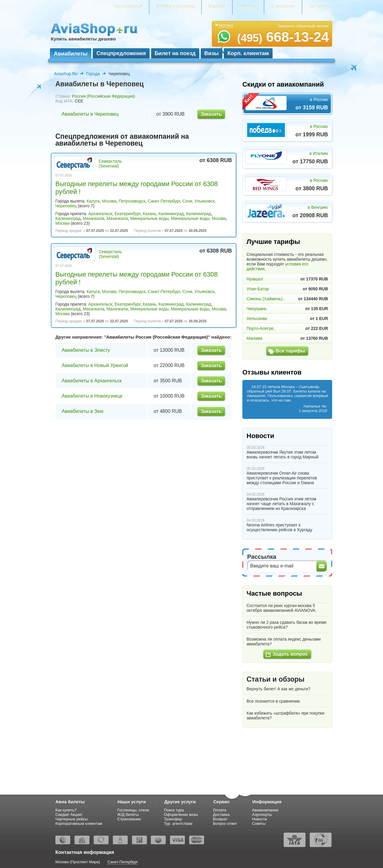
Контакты (319, 7)
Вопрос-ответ (225, 824)
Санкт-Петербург (164, 201)
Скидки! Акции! (69, 815)
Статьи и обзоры (276, 679)
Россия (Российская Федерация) (103, 96)
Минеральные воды (149, 218)
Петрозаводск (132, 201)
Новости (260, 436)
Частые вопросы (274, 593)
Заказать (211, 114)
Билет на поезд (175, 53)
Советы (259, 824)
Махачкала (94, 218)
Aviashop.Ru (66, 74)
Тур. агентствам (178, 824)
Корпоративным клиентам (79, 824)
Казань (149, 214)
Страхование (129, 819)
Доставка (221, 815)
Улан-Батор (258, 289)
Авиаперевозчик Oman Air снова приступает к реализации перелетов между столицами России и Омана (282, 478)
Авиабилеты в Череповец (90, 114)
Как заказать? (128, 7)
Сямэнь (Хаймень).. (266, 299)
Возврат (217, 7)
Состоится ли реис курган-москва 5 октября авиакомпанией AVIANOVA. (282, 608)
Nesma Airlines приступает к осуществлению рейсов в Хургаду (279, 527)
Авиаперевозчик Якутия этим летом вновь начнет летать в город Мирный (282, 455)
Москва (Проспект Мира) (78, 862)
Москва (109, 201)
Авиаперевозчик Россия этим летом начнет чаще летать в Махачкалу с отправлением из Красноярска (281, 504)
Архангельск (100, 214)
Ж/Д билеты (128, 815)
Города (93, 74)
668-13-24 (283, 37)
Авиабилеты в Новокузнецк (92, 396)
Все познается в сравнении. (274, 701)
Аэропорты (262, 815)
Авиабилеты (71, 54)
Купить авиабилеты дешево (83, 39)
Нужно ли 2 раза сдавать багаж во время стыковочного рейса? (287, 625)
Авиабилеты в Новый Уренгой (95, 365)
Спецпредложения (121, 53)
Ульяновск (205, 201)
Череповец (66, 206)
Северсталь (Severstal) (110, 164)
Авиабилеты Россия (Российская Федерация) (157, 337)
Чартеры (248, 7)
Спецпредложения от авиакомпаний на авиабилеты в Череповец (122, 140)
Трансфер (173, 819)
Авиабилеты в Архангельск (92, 381)
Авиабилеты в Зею (83, 411)
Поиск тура (174, 810)
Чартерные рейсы (72, 819)
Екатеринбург (127, 214)
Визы (212, 53)
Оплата (220, 810)
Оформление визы (181, 815)
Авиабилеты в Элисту (86, 350)
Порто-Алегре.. (261, 328)
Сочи (187, 201)
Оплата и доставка (175, 7)
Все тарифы (290, 351)
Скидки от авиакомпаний (283, 84)
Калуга (93, 201)
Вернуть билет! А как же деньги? (278, 689)
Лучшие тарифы (273, 242)
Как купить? (66, 810)
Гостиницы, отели (133, 810)
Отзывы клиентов (272, 372)
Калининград (171, 214)
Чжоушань (257, 309)
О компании (283, 7)
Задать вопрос (290, 654)
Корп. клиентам (248, 53)
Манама (254, 338)
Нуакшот (255, 279)
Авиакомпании (265, 810)
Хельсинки (257, 318)
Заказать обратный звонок (303, 26)
